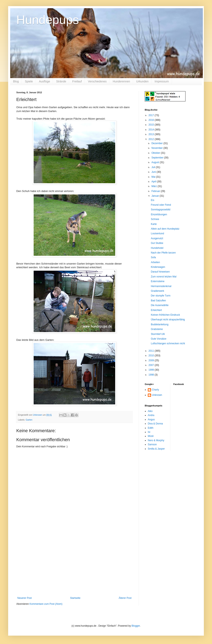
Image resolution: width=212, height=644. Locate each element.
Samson (152, 444)
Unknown (157, 395)
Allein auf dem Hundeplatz (165, 229)
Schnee (155, 219)
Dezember (157, 143)
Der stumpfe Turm (161, 296)
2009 (152, 360)
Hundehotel (157, 248)
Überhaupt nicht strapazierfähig (168, 320)
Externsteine (158, 281)
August (156, 162)
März (155, 186)
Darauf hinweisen (160, 272)
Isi (149, 432)
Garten (29, 420)
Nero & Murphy (156, 440)
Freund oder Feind (161, 205)
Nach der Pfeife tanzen (163, 253)
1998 (152, 375)
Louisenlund (157, 233)
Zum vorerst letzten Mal (164, 277)
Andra (151, 415)
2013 (152, 134)
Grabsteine (157, 329)
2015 (152, 125)
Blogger (136, 626)
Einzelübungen (159, 214)
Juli (154, 167)
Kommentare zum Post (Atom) (46, 604)
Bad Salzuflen (158, 301)
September (158, 158)
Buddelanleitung (160, 324)
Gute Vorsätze (159, 339)
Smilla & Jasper (156, 449)
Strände (61, 81)
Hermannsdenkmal (161, 286)
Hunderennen (121, 81)
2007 (152, 365)
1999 (152, 370)
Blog (16, 81)
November (157, 148)
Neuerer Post (25, 598)
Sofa (153, 257)
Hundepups (48, 20)
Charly (155, 390)
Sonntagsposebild (161, 210)
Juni (154, 172)
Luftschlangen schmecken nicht (168, 343)
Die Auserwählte (160, 305)
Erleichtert (156, 310)
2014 (152, 130)
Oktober (156, 153)
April (154, 182)
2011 (152, 351)
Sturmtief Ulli (158, 334)
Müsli (151, 436)
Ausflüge (44, 81)
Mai (154, 177)
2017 (152, 115)
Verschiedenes (97, 81)
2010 (152, 356)
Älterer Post (125, 598)
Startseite (75, 598)
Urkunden (142, 81)
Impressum (162, 81)
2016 (152, 120)
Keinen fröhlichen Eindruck (165, 315)
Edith (151, 428)
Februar (156, 191)
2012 (152, 139)
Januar (156, 196)
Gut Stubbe (157, 243)
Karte (154, 224)
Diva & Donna (155, 424)
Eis (153, 200)
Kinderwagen (158, 267)
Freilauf (77, 81)
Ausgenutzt (157, 238)
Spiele (29, 81)
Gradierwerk (157, 291)
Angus (151, 420)
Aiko (150, 411)
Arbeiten (155, 262)
